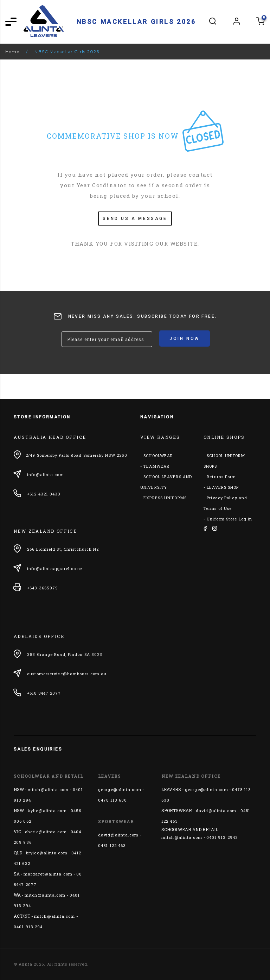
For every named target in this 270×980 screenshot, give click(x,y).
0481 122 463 (112, 845)
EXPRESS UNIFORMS (165, 498)
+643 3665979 (43, 588)
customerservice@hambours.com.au (67, 674)
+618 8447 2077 (44, 693)
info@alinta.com (46, 475)
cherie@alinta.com (46, 832)
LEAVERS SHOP (223, 487)
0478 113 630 (112, 800)
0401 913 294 (28, 927)
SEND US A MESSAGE (135, 219)
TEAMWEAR (156, 466)
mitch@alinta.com (48, 789)
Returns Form (221, 477)
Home (12, 52)
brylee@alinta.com (47, 853)
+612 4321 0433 (44, 494)
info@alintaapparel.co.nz (55, 568)
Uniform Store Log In (229, 519)
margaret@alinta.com (48, 874)
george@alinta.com (120, 789)
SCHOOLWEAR (158, 456)
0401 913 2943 (222, 837)
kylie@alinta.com (47, 811)
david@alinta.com (118, 835)
